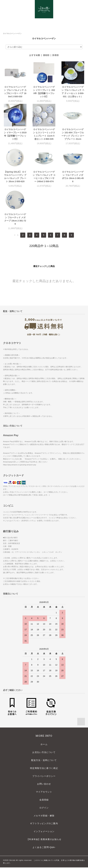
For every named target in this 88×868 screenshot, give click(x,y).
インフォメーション (44, 832)
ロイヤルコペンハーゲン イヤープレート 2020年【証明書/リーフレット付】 (44, 92)
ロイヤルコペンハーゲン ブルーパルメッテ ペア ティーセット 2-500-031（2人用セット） (73, 92)
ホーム (44, 745)
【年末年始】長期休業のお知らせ (44, 840)
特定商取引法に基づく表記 (44, 769)
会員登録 (44, 800)
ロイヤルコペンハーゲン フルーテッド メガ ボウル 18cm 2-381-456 (73, 177)
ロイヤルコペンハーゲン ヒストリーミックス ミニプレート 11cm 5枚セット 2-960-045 (44, 134)
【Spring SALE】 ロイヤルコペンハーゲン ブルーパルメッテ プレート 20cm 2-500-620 (15, 177)
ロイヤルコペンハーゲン (12, 33)
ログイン (44, 808)
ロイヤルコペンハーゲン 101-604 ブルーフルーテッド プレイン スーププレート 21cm (73, 134)
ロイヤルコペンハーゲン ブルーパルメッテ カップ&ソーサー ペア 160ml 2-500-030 (15, 92)
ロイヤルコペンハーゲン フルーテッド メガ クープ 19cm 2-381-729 (15, 219)
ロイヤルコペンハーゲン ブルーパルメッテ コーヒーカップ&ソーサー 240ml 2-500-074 (44, 177)
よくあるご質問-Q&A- (44, 848)
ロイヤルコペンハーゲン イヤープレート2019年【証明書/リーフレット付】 (15, 134)
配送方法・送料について (44, 761)
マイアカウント (44, 792)
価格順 (46, 55)
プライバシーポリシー (44, 777)
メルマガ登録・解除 (44, 816)
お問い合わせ (44, 784)
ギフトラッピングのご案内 (44, 824)
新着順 (55, 55)
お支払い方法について (44, 753)
